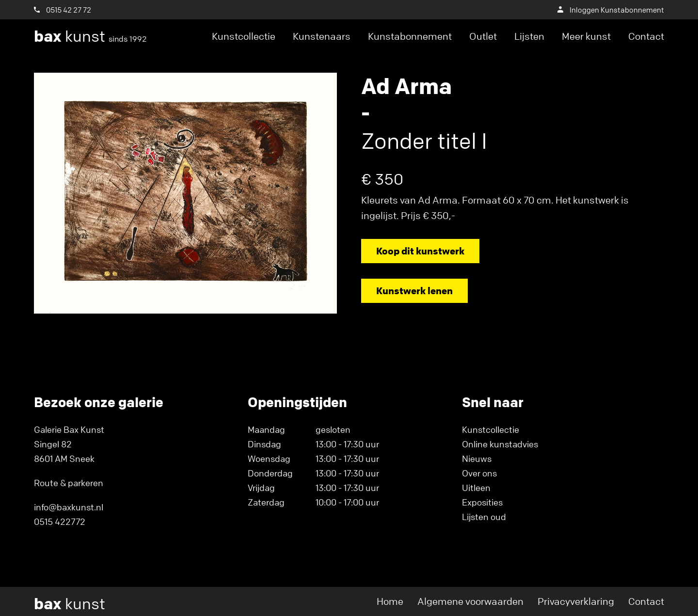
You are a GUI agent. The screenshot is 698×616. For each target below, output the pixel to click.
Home (390, 601)
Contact (646, 36)
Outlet (483, 36)
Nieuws (477, 458)
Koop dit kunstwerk (420, 251)
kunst (90, 36)
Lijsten (529, 36)
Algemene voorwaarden (470, 601)
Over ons (479, 473)
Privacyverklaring (576, 601)
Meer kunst (586, 36)
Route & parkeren (69, 483)
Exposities (482, 502)
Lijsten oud (484, 517)
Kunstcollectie (244, 36)
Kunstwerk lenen (414, 291)
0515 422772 (60, 521)
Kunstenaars (322, 36)
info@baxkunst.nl (69, 507)
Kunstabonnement (410, 36)
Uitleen (476, 488)
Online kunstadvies (500, 444)
